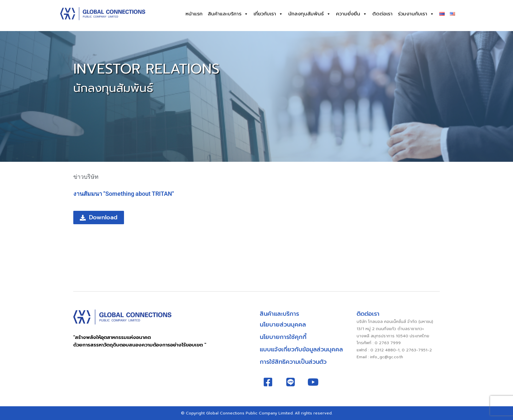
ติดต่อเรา (382, 14)
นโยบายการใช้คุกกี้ (283, 337)
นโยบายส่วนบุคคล (283, 325)
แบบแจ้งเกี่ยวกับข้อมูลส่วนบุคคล (301, 349)
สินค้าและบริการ (228, 14)
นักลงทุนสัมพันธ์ (310, 14)
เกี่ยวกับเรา (268, 14)
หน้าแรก (194, 14)
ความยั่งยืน (352, 14)
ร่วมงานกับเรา (416, 14)
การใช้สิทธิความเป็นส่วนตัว (293, 362)
